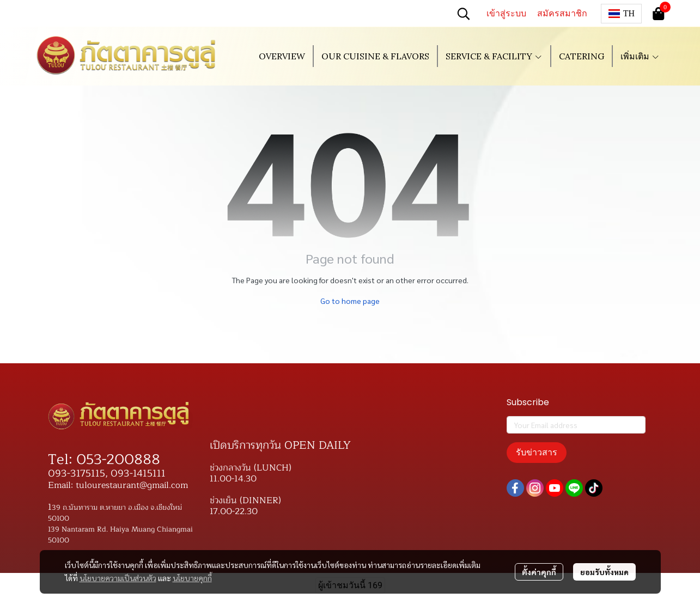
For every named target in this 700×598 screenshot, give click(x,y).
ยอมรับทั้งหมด (604, 572)
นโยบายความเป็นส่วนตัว (118, 578)
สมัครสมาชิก (562, 13)
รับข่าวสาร (537, 452)
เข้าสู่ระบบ (506, 13)
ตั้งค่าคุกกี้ (539, 572)
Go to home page (350, 301)
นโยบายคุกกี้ (192, 578)
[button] (464, 14)
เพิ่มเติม (640, 56)
